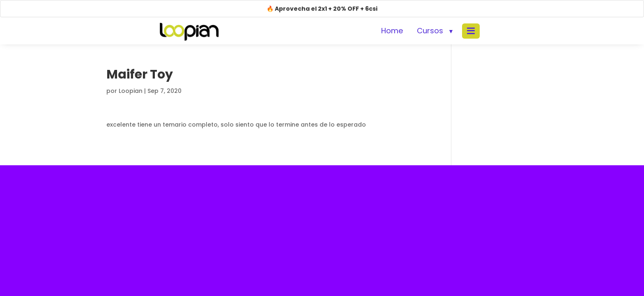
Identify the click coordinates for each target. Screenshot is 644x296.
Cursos (430, 31)
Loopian (131, 91)
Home (392, 31)
